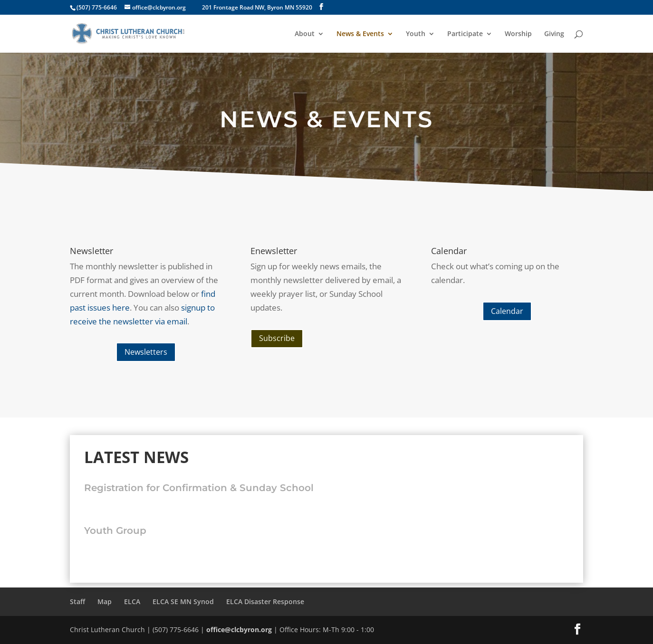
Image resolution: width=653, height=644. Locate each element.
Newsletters (146, 352)
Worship (518, 34)
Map (105, 601)
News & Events (360, 34)
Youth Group (115, 530)
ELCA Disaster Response (265, 601)
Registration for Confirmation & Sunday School (199, 488)
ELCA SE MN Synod (183, 601)
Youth (416, 34)
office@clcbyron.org (239, 630)
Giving (554, 34)
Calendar (507, 311)
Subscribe (277, 338)
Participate (465, 34)
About (305, 34)
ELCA (132, 601)
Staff (77, 601)
